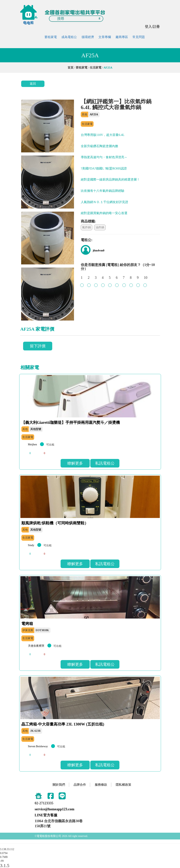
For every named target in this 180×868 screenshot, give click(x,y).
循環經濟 (88, 37)
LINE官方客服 (46, 815)
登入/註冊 (152, 27)
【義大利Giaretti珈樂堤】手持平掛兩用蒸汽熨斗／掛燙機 (71, 422)
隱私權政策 (123, 785)
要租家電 (51, 37)
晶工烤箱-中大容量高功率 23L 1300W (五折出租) (63, 724)
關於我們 (59, 785)
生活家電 (96, 68)
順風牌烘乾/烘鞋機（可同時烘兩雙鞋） (55, 523)
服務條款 (101, 785)
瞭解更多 (75, 463)
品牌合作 (80, 785)
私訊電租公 (105, 463)
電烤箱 (27, 624)
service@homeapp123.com (55, 809)
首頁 (70, 68)
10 (146, 280)
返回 (33, 84)
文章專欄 (105, 37)
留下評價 (38, 346)
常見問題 (139, 37)
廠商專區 (122, 37)
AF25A (94, 114)
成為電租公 (69, 37)
